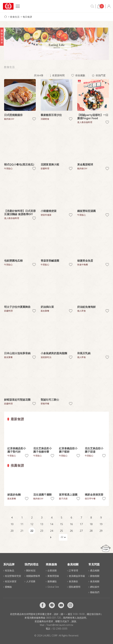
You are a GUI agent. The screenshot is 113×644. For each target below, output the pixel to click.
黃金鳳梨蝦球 (85, 164)
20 (12, 531)
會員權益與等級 (77, 576)
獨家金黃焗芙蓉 (94, 495)
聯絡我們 (95, 592)
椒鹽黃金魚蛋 (85, 261)
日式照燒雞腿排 (13, 115)
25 (61, 531)
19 (101, 524)
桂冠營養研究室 (13, 576)
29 (101, 531)
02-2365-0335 (60, 629)
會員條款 (73, 581)
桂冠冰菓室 (11, 581)
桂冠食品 (10, 570)
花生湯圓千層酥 (42, 495)
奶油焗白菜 (47, 307)
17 (81, 524)
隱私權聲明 (75, 587)
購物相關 (95, 576)
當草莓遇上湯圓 (68, 495)
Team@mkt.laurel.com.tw (60, 625)
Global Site (53, 587)
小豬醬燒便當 (49, 211)
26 (71, 531)
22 (32, 531)
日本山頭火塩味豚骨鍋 (17, 353)
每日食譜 (27, 17)
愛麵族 (8, 587)
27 (81, 531)
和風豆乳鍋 (84, 353)
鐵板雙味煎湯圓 (86, 211)
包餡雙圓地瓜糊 (13, 261)
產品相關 (95, 570)
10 (12, 524)
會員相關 (95, 581)
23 (42, 531)
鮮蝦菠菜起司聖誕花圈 (17, 400)
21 (22, 531)
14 (52, 524)
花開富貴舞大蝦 (50, 164)
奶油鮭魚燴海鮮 (86, 307)
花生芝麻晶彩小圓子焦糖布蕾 (42, 450)
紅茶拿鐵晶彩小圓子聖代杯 (17, 450)
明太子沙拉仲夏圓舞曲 (17, 307)
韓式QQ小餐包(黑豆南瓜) (19, 164)
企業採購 (52, 570)
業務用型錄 (53, 576)
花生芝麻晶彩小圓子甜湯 (94, 450)
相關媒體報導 (33, 576)
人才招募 (31, 581)
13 (42, 524)
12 (32, 524)
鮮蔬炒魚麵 (14, 495)
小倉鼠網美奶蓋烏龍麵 (54, 353)
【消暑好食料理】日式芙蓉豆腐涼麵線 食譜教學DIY (20, 213)
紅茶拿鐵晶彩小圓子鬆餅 (68, 450)
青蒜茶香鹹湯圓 (50, 261)
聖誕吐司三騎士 (50, 400)
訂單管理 (73, 570)
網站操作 (95, 587)
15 (61, 524)
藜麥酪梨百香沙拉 (51, 115)
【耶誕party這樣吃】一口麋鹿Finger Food (93, 117)
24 (52, 531)
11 (22, 524)
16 (71, 524)
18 (91, 524)
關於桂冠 (31, 570)
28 (91, 531)
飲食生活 (15, 17)
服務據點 (52, 581)
